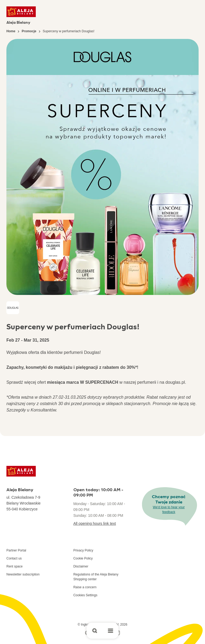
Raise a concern (85, 587)
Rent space (15, 566)
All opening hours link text (95, 523)
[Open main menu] (111, 631)
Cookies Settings (85, 595)
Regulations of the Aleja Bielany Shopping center (96, 577)
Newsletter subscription (23, 574)
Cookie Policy (83, 558)
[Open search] (94, 631)
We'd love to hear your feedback (169, 510)
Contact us (14, 558)
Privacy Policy (83, 550)
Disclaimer (81, 566)
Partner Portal (16, 550)
